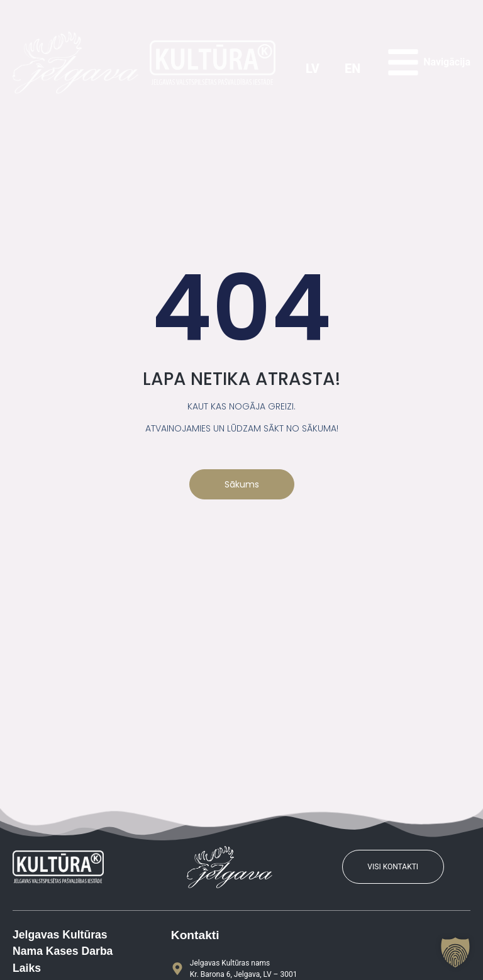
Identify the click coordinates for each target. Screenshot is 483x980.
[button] (455, 952)
